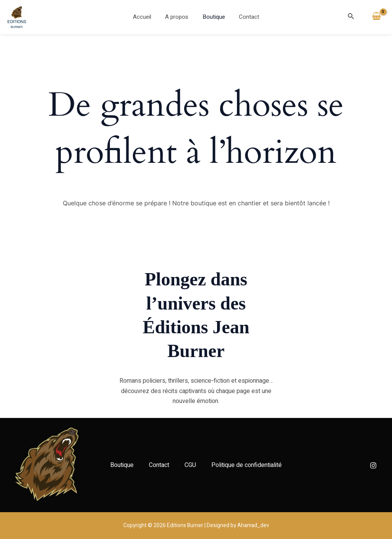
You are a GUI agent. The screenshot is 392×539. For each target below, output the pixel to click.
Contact (246, 17)
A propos (178, 17)
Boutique (213, 17)
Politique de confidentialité (247, 465)
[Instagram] (373, 465)
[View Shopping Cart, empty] (376, 17)
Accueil (146, 17)
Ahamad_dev (253, 525)
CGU (190, 465)
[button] (351, 17)
